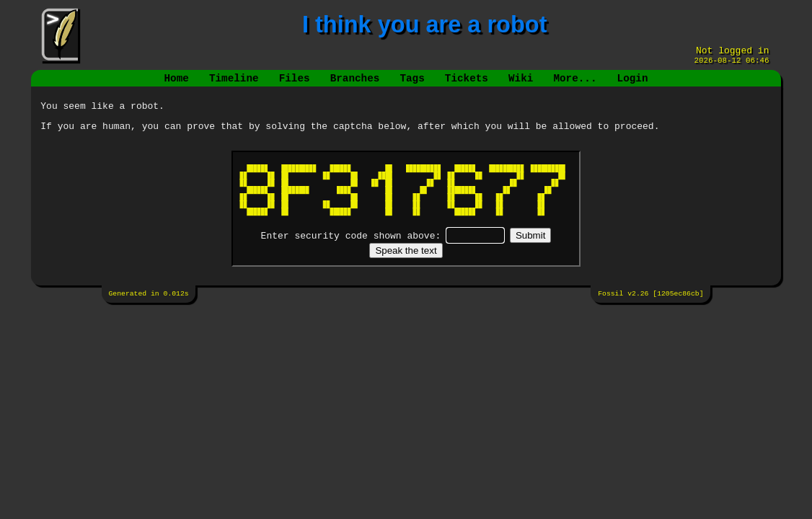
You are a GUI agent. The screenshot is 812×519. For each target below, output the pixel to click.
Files (295, 84)
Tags (412, 84)
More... (575, 84)
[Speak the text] (406, 261)
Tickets (467, 84)
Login (632, 84)
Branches (355, 84)
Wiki (521, 84)
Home (177, 84)
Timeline (234, 84)
